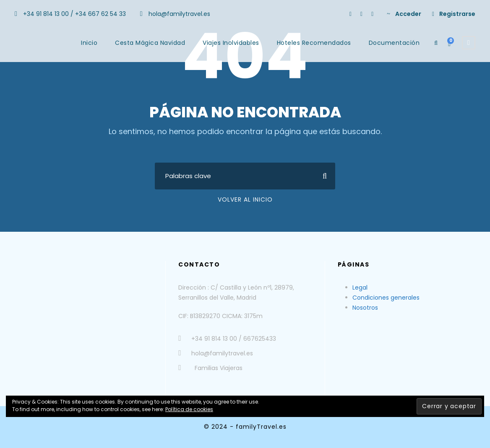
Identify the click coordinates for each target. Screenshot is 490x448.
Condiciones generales (386, 298)
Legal (360, 287)
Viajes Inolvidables (231, 43)
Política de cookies (189, 409)
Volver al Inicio (245, 199)
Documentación (394, 43)
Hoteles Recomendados (314, 43)
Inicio (89, 43)
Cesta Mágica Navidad (150, 43)
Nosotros (365, 308)
